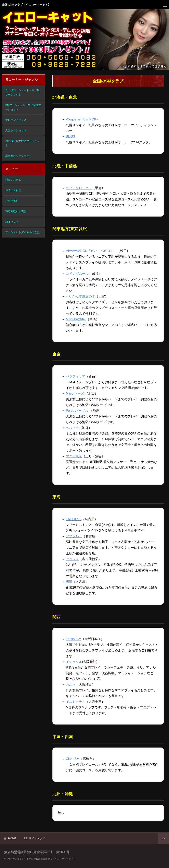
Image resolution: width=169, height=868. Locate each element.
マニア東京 (74, 456)
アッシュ (72, 559)
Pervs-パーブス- (78, 411)
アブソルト (74, 536)
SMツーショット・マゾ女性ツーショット (23, 107)
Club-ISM (73, 759)
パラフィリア (76, 376)
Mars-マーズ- (75, 394)
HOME (12, 838)
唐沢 (69, 582)
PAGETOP (164, 838)
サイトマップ (37, 838)
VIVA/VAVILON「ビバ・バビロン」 (91, 251)
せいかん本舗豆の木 (80, 296)
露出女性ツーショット (18, 156)
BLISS (70, 136)
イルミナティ (76, 702)
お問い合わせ (13, 190)
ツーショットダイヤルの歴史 (22, 232)
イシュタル (74, 662)
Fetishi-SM (74, 639)
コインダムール (77, 274)
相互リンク (12, 222)
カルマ (71, 685)
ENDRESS (74, 519)
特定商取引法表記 (16, 211)
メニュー (165, 5)
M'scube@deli (76, 319)
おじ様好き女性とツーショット (22, 143)
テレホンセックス (16, 120)
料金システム (13, 180)
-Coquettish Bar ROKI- (82, 119)
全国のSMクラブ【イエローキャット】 (26, 5)
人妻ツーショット (16, 130)
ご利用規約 (12, 201)
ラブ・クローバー (79, 188)
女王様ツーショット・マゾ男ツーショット (22, 92)
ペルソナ (72, 428)
